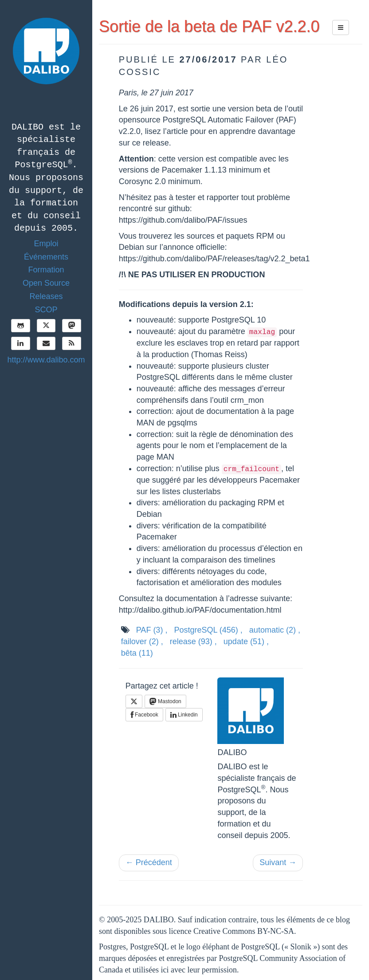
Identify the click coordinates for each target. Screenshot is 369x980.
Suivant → (278, 862)
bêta (137, 653)
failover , (142, 642)
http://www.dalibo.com (46, 360)
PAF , (152, 630)
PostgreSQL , (208, 630)
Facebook (144, 715)
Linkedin (184, 715)
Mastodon (165, 701)
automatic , (275, 630)
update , (246, 642)
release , (193, 642)
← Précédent (149, 862)
